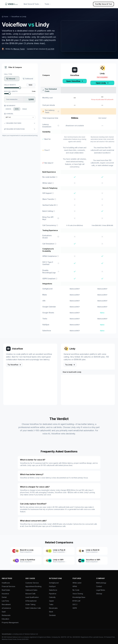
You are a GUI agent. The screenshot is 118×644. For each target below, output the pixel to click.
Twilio (51, 604)
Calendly (52, 597)
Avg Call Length (11, 91)
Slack (51, 612)
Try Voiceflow (14, 365)
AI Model (9, 114)
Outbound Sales (31, 590)
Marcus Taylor (19, 49)
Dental (4, 597)
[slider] (20, 88)
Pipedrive (53, 594)
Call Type (8, 74)
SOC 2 (75, 604)
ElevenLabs (53, 608)
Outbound (28, 79)
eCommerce (6, 608)
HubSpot (52, 586)
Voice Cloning (78, 594)
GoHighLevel (54, 583)
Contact (99, 586)
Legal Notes (101, 590)
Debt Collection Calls (33, 608)
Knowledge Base (79, 597)
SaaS (4, 612)
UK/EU (17, 109)
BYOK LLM (76, 601)
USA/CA (8, 109)
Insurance (5, 594)
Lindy (102, 73)
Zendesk (52, 615)
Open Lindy (102, 83)
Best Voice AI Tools (32, 4)
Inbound (12, 79)
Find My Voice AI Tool (103, 4)
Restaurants (6, 615)
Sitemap (99, 594)
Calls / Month (10, 85)
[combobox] (20, 117)
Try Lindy (70, 365)
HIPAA (75, 586)
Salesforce (53, 590)
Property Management (10, 623)
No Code (76, 590)
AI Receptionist (31, 601)
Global (25, 109)
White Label (77, 583)
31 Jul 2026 (50, 49)
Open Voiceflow (75, 81)
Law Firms (5, 601)
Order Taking (30, 604)
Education (5, 619)
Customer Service (32, 583)
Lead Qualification (32, 597)
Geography (10, 106)
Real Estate (6, 590)
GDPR (75, 608)
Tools (48, 4)
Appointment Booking (33, 586)
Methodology (101, 583)
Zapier (51, 601)
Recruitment (6, 604)
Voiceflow (75, 75)
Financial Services (8, 586)
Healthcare (6, 583)
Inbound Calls (30, 594)
